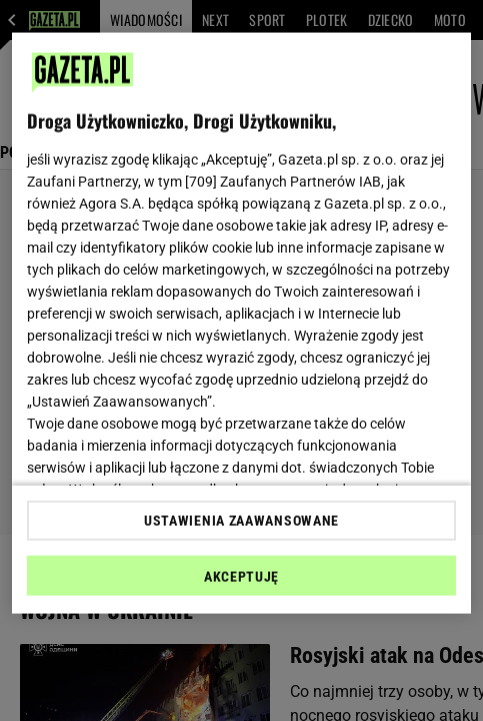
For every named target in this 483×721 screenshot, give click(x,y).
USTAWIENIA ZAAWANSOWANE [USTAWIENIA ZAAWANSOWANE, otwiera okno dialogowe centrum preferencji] (241, 520)
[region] (241, 323)
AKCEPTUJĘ (241, 576)
